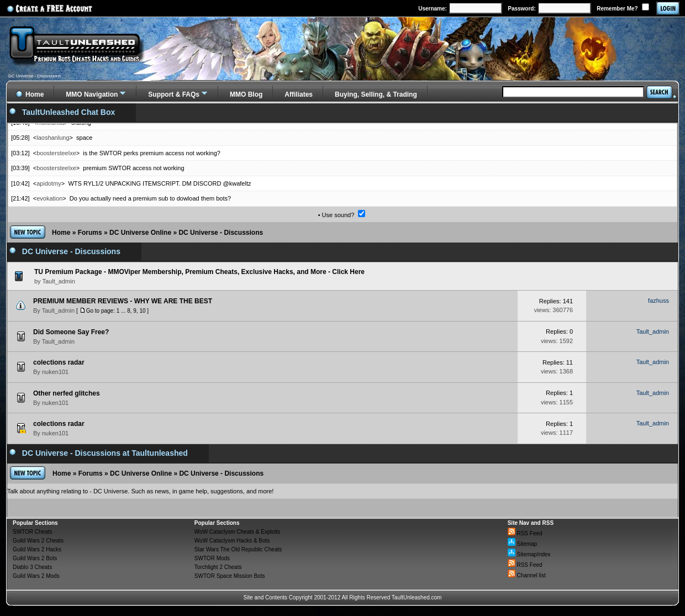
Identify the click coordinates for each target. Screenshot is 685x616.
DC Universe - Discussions (221, 233)
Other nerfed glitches (67, 393)
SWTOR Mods (212, 558)
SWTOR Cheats (33, 532)
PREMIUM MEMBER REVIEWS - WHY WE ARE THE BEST (123, 301)
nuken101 (55, 372)
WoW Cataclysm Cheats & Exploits (237, 532)
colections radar (59, 362)
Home (61, 233)
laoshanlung (53, 138)
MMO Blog (246, 94)
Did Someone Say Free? (71, 332)
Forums (90, 233)
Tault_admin (58, 310)
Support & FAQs (174, 94)
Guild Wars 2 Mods (36, 576)
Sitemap (522, 544)
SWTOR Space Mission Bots (230, 576)
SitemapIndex (529, 554)
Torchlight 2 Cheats (218, 567)
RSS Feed (525, 533)
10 (142, 311)
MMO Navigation (92, 94)
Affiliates (299, 94)
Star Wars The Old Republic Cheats (238, 549)
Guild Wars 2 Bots (35, 558)
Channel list (527, 575)
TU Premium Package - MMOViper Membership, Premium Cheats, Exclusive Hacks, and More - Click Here (199, 272)
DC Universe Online (140, 233)
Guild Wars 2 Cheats (38, 541)
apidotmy (49, 183)
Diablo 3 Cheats (32, 567)
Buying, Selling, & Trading (376, 94)
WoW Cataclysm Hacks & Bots (232, 541)
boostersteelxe (56, 153)
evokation (49, 198)
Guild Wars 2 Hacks (37, 549)
